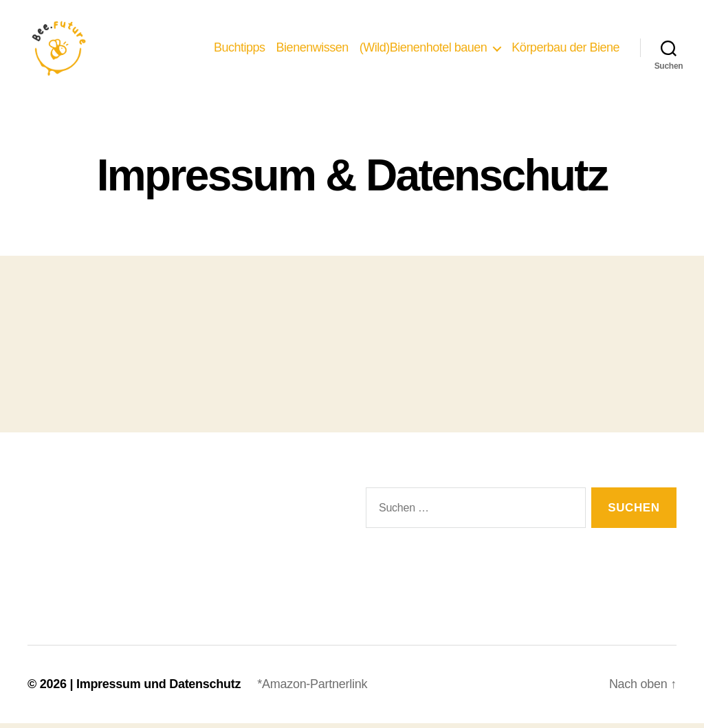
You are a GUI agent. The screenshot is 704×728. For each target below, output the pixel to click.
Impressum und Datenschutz (158, 689)
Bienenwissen (312, 49)
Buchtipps (240, 49)
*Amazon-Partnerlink (312, 689)
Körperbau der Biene (565, 49)
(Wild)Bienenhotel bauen (423, 49)
